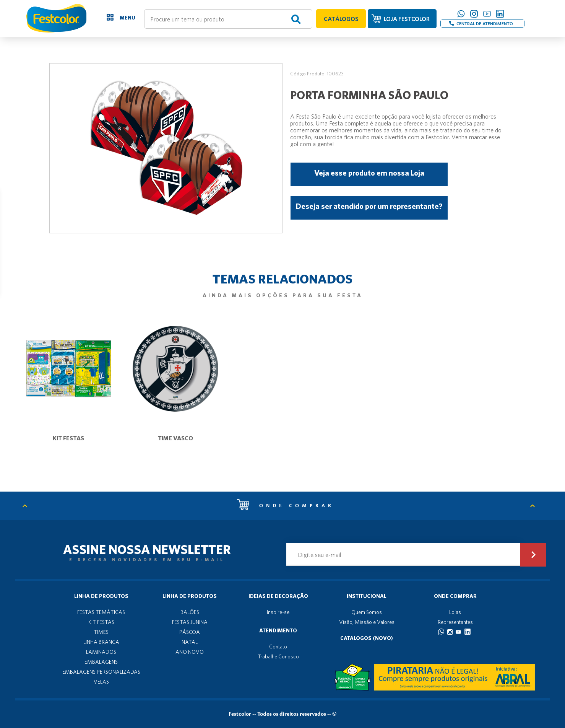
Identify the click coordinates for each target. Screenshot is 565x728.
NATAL (190, 642)
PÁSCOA (190, 632)
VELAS (101, 682)
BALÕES (190, 612)
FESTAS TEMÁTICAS (101, 612)
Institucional (367, 596)
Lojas (455, 612)
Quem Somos (367, 612)
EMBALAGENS (101, 662)
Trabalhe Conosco (278, 656)
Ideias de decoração (278, 596)
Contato (278, 647)
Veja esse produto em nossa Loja (369, 173)
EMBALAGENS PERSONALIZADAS (101, 672)
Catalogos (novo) (367, 638)
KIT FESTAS (101, 622)
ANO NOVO (190, 652)
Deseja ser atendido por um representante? (369, 206)
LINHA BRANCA (101, 642)
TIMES (101, 632)
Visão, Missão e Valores (367, 622)
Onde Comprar (455, 596)
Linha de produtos (101, 596)
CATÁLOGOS (341, 19)
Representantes (455, 622)
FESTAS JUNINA (190, 622)
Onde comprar (286, 506)
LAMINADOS (101, 652)
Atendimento (278, 630)
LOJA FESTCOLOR (407, 19)
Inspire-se (278, 612)
